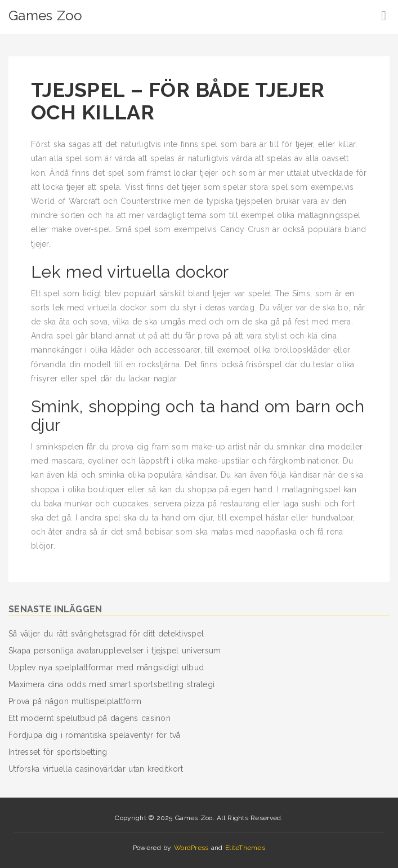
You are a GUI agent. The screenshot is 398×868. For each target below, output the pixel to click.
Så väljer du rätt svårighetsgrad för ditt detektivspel (106, 634)
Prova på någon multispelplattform (75, 701)
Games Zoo (46, 15)
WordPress (191, 848)
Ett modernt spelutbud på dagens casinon (90, 718)
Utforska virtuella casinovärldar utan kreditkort (96, 769)
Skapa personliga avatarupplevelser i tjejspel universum (115, 651)
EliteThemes (245, 848)
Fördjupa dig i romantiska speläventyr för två (95, 735)
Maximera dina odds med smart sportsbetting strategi (111, 684)
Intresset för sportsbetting (58, 752)
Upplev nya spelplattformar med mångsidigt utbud (106, 667)
